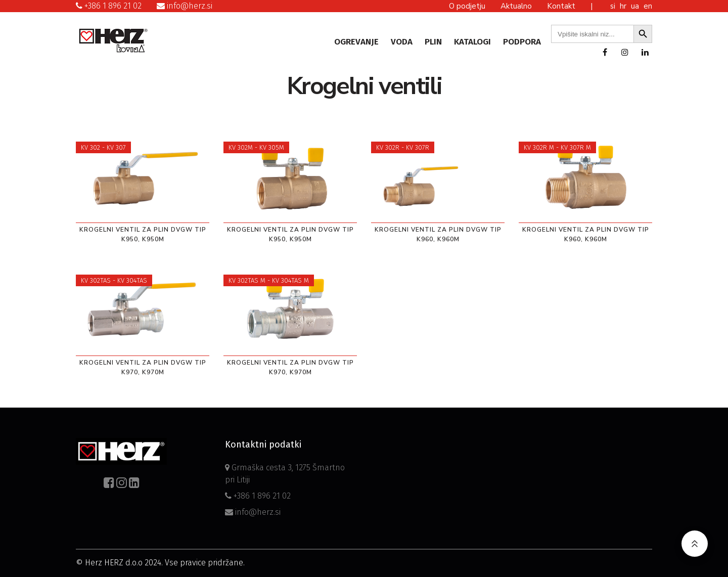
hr (624, 6)
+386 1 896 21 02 (109, 6)
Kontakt (561, 6)
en (648, 6)
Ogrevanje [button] (356, 42)
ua (636, 6)
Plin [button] (433, 42)
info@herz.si (185, 6)
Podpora (522, 42)
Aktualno (516, 6)
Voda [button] (402, 42)
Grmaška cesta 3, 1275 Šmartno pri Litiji (285, 474)
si (614, 6)
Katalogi (472, 42)
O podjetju (467, 6)
